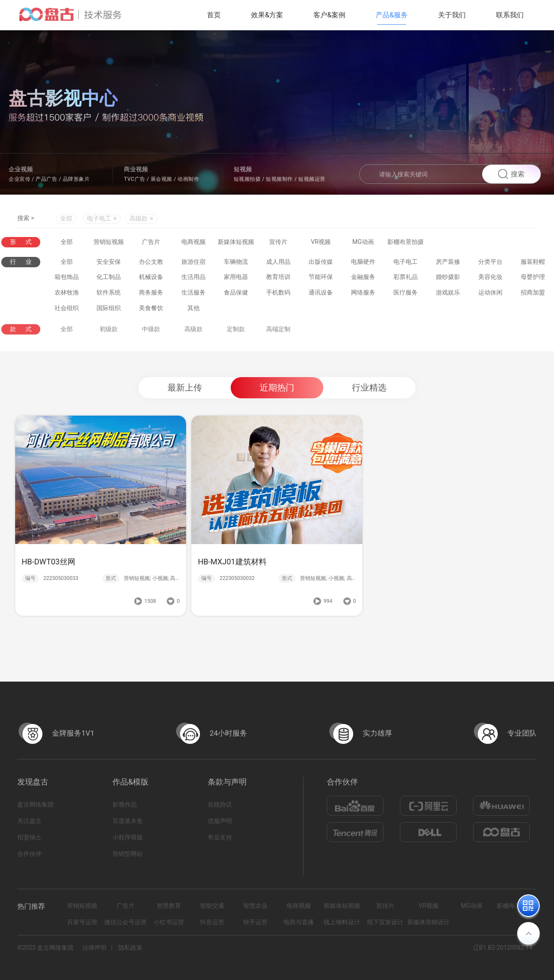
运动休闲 (490, 295)
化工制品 (109, 279)
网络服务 (363, 295)
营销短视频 (109, 242)
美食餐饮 (151, 310)
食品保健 (236, 295)
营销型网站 (128, 854)
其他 (193, 310)
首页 (214, 15)
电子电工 (406, 264)
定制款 (236, 337)
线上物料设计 (342, 922)
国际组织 (109, 310)
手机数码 (278, 295)
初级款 (109, 337)
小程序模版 (128, 837)
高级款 (193, 337)
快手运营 (255, 922)
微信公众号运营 (126, 922)
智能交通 (212, 906)
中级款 (151, 337)
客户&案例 (329, 15)
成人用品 (278, 264)
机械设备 (151, 279)
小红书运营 (169, 922)
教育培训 (278, 279)
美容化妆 (490, 279)
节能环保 (321, 279)
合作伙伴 (29, 854)
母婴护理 (533, 279)
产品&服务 (392, 15)
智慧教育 (169, 906)
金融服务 (363, 279)
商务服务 (151, 295)
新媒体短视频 (236, 242)
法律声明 (94, 948)
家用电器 (236, 279)
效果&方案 (267, 15)
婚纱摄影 (448, 279)
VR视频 (321, 242)
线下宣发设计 (385, 922)
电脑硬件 (363, 264)
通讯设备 (321, 295)
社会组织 (67, 310)
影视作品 (125, 804)
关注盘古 (29, 821)
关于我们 (452, 15)
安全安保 (109, 264)
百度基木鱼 (128, 821)
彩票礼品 (406, 279)
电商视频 (193, 242)
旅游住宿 (193, 264)
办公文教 (151, 264)
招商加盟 (533, 295)
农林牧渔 (67, 295)
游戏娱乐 (448, 295)
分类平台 (490, 264)
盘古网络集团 (35, 804)
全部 (66, 220)
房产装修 (448, 264)
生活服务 (193, 295)
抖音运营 (212, 922)
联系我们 (510, 15)
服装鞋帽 (533, 264)
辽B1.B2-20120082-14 (503, 948)
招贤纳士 (29, 837)
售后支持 (220, 837)
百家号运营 (82, 922)
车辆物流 (236, 264)
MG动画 (363, 242)
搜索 (511, 174)
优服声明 (220, 821)
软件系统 (109, 295)
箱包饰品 (67, 279)
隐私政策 (130, 948)
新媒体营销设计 (428, 922)
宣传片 (278, 242)
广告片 (151, 242)
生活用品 (193, 279)
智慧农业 (255, 906)
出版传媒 (321, 264)
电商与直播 (299, 922)
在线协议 (220, 804)
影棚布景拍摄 (406, 242)
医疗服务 (406, 295)
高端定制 (278, 337)
